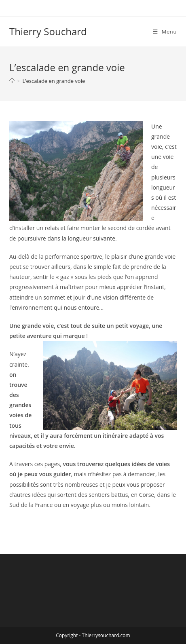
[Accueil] (12, 81)
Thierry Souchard (48, 31)
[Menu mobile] (165, 32)
